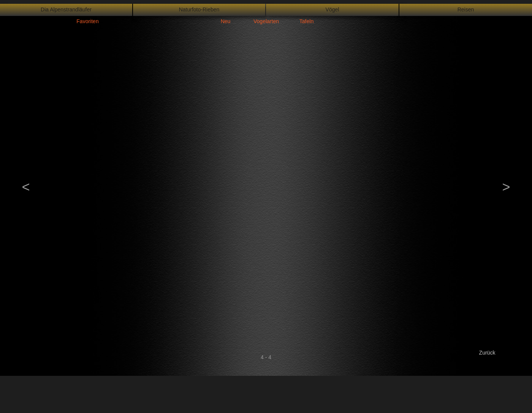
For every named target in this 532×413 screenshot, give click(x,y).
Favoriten (87, 21)
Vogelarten (266, 21)
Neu (226, 21)
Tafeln (306, 21)
